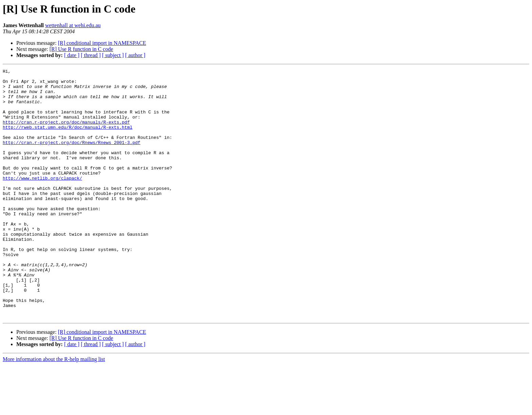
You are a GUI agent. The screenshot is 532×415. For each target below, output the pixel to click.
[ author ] (135, 55)
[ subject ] (113, 55)
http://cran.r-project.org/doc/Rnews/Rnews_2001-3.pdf (72, 158)
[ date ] (72, 55)
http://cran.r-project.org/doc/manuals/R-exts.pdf (66, 133)
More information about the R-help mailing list (54, 409)
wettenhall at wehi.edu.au (73, 25)
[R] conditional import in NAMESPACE (102, 43)
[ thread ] (91, 55)
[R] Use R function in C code (81, 49)
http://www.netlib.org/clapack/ (42, 200)
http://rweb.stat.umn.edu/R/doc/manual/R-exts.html (68, 139)
